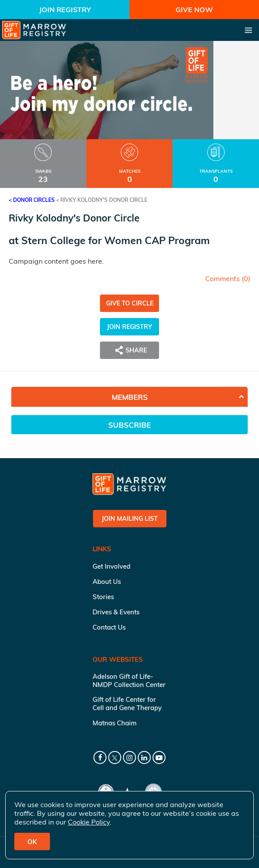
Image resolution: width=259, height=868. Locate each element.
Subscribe (129, 425)
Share (129, 350)
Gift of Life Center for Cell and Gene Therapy (127, 704)
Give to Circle (130, 303)
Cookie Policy (89, 822)
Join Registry (65, 10)
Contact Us (109, 627)
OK (32, 842)
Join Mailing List (130, 519)
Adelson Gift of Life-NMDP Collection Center (129, 680)
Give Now (194, 10)
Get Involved (111, 566)
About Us (107, 581)
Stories (103, 597)
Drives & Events (116, 612)
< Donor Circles (32, 200)
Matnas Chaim (115, 723)
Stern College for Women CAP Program (116, 240)
